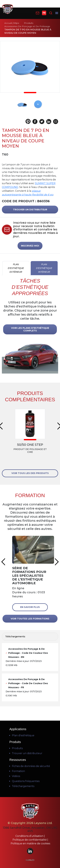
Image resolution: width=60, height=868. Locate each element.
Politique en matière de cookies (30, 843)
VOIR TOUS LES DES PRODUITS (30, 473)
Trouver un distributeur (27, 753)
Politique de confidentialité (30, 840)
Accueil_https (12, 23)
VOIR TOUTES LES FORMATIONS (30, 619)
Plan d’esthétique (23, 735)
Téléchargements (23, 786)
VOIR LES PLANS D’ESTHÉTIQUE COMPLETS (30, 329)
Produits (29, 23)
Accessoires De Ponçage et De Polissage (27, 26)
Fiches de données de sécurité (31, 766)
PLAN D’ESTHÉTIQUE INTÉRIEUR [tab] (44, 268)
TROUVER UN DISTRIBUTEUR (30, 210)
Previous (3, 562)
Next (57, 562)
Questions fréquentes (26, 781)
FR (44, 13)
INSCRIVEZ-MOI (30, 246)
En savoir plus (30, 607)
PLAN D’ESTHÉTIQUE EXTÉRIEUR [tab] (16, 268)
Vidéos (16, 776)
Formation (18, 771)
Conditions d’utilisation (30, 836)
